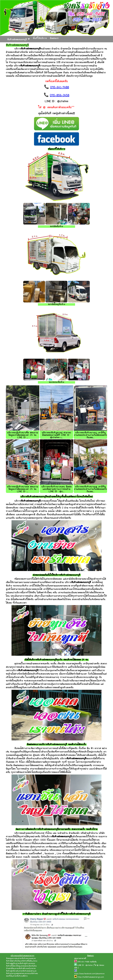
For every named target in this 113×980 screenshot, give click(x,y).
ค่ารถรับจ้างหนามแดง (26, 959)
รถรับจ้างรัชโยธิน (26, 961)
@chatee (89, 965)
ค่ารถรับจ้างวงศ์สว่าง (20, 976)
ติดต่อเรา (54, 38)
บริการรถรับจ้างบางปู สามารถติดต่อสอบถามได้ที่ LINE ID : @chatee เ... (56, 435)
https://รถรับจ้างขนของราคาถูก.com (91, 977)
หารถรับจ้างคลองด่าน (26, 971)
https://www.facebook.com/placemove (89, 974)
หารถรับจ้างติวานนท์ (22, 969)
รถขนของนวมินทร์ (27, 966)
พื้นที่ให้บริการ (40, 38)
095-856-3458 (60, 95)
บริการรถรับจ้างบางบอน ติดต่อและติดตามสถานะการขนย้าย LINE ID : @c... (56, 489)
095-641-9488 (60, 87)
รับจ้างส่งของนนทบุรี (18, 39)
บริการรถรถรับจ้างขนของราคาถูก (22, 956)
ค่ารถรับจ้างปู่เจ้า (22, 964)
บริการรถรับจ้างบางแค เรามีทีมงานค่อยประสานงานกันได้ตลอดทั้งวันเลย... (90, 489)
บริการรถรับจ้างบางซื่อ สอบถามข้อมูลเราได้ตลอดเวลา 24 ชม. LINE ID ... (23, 435)
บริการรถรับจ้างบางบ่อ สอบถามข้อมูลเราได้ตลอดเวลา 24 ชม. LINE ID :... (23, 489)
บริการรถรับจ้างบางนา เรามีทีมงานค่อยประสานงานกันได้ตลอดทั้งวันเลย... (90, 435)
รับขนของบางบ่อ (12, 959)
